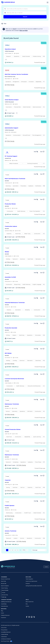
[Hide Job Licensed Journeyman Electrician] (36, 378)
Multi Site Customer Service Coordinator (25, 76)
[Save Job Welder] (42, 251)
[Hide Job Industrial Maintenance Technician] (36, 302)
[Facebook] (27, 617)
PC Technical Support (25, 160)
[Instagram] (29, 617)
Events (2, 613)
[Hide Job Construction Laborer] (36, 226)
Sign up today (24, 31)
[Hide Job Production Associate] (36, 327)
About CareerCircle (30, 602)
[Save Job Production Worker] (42, 203)
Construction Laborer (25, 230)
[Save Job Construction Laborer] (42, 226)
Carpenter (25, 484)
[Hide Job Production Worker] (36, 203)
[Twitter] (34, 617)
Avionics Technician (25, 535)
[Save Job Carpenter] (42, 479)
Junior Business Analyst (25, 101)
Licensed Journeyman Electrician (25, 382)
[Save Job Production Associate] (42, 327)
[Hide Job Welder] (36, 251)
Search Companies (5, 586)
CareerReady (4, 604)
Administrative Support (25, 130)
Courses (3, 593)
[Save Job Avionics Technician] (42, 530)
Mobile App (4, 597)
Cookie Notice (4, 637)
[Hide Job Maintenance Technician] (36, 403)
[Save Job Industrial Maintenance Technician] (42, 302)
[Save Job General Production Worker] (42, 429)
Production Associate (25, 332)
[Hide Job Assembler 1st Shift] (36, 276)
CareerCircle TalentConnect (31, 581)
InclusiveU (28, 584)
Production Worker (25, 208)
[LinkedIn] (32, 617)
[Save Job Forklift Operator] (42, 505)
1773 (24, 554)
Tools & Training (4, 588)
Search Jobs (3, 581)
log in (15, 29)
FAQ (27, 604)
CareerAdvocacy (4, 606)
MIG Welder (25, 357)
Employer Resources (5, 615)
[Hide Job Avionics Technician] (36, 530)
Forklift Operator (25, 509)
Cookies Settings (4, 634)
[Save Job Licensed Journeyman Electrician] (42, 378)
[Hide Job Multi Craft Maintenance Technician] (36, 178)
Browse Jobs (4, 584)
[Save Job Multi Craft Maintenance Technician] (42, 178)
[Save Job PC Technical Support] (42, 155)
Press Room (4, 618)
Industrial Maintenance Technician (25, 306)
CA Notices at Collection (6, 639)
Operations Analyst (25, 49)
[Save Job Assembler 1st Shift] (42, 276)
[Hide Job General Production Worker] (36, 429)
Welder (25, 255)
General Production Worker (25, 433)
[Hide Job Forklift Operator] (36, 505)
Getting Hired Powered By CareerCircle (34, 586)
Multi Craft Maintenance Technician (25, 182)
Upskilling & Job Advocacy (6, 602)
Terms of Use (4, 628)
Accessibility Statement (6, 632)
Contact (46, 567)
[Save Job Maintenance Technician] (42, 403)
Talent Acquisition (29, 579)
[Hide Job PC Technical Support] (36, 155)
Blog (2, 611)
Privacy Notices (4, 630)
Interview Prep (5, 595)
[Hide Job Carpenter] (36, 479)
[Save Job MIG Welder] (42, 352)
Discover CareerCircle (6, 579)
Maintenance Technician (25, 408)
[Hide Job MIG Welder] (36, 352)
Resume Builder (5, 590)
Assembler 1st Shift (25, 281)
